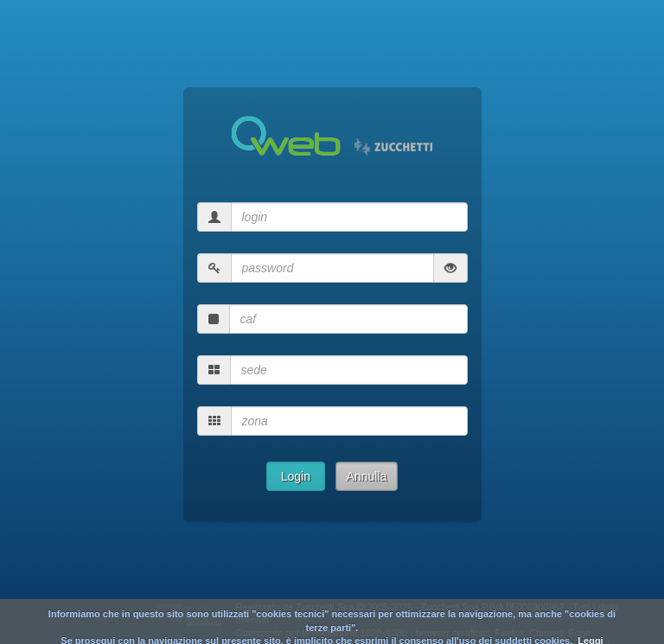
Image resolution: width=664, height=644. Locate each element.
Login (296, 476)
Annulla (367, 476)
